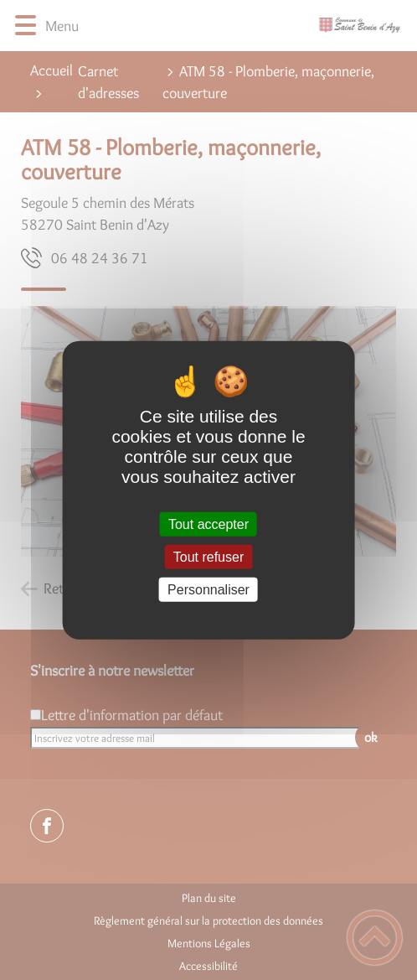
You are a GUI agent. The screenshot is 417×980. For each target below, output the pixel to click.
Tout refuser (208, 556)
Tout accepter (208, 524)
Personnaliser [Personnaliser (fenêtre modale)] (208, 590)
